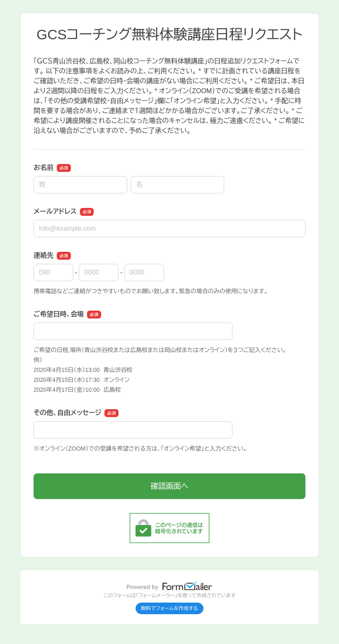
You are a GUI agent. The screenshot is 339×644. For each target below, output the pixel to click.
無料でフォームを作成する (169, 608)
